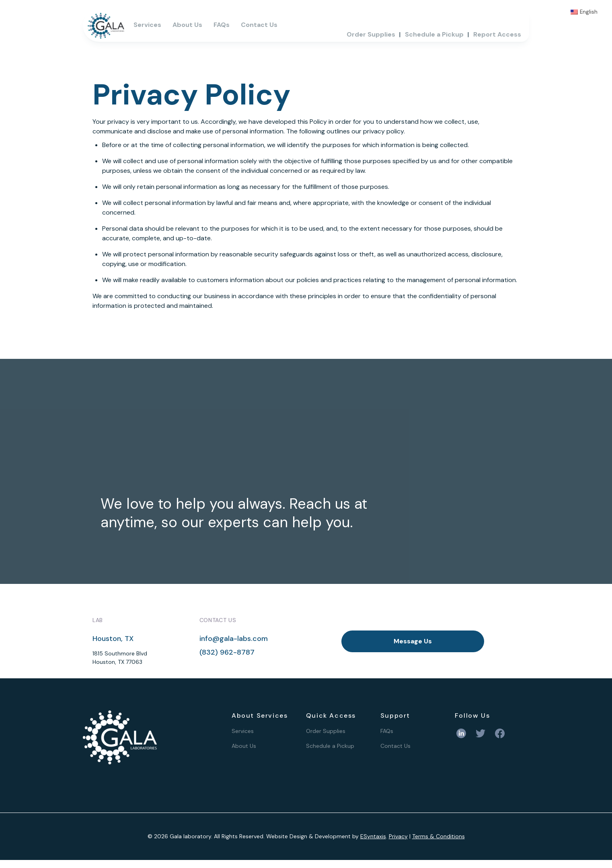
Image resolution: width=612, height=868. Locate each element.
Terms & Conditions (438, 836)
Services (147, 25)
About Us (187, 25)
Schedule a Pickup (434, 34)
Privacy (398, 836)
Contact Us (259, 25)
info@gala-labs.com (234, 639)
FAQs (222, 25)
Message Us (413, 641)
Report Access (497, 34)
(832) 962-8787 (227, 652)
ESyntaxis (373, 836)
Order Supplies (371, 34)
